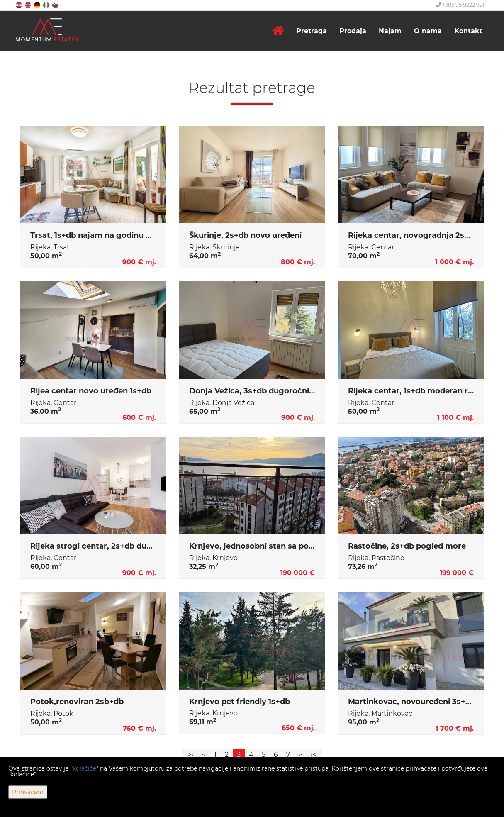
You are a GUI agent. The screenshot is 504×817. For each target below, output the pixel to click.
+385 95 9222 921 (460, 5)
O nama (428, 31)
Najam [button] (390, 31)
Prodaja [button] (353, 31)
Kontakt (468, 31)
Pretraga (312, 31)
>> (314, 755)
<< (190, 755)
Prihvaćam (28, 792)
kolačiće (84, 768)
